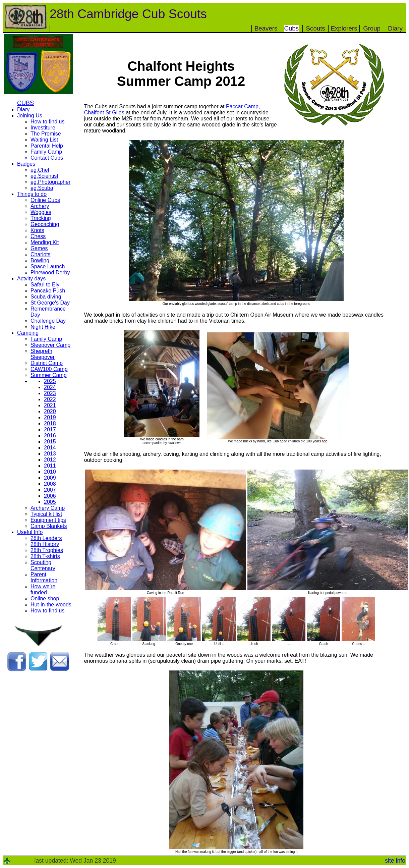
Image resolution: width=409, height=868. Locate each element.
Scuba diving (46, 297)
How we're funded (43, 589)
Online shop (45, 599)
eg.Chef (40, 170)
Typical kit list (46, 514)
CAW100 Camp (49, 369)
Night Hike (43, 327)
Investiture (43, 128)
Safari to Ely (45, 285)
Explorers (344, 28)
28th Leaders (46, 538)
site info (395, 861)
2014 (50, 448)
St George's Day (50, 303)
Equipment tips (48, 520)
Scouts (316, 28)
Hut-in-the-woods (51, 605)
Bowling (40, 260)
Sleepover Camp (50, 345)
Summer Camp (49, 375)
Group (372, 28)
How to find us (47, 122)
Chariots (41, 254)
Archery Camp (48, 508)
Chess (38, 236)
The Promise (46, 134)
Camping (28, 333)
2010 (50, 472)
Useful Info (30, 532)
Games (39, 248)
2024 (50, 387)
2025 (50, 381)
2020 (50, 411)
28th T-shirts (45, 556)
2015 (50, 442)
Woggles (41, 212)
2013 (50, 454)
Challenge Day (48, 321)
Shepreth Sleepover (43, 354)
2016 (50, 436)
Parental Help (47, 146)
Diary (395, 28)
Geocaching (45, 224)
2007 (50, 490)
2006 (50, 496)
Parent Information (44, 577)
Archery (40, 206)
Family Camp (46, 152)
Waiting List (44, 140)
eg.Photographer (50, 182)
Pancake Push (48, 291)
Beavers (266, 28)
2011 (50, 466)
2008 (50, 484)
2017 (50, 429)
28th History (45, 544)
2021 (50, 405)
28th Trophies (47, 550)
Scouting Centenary (43, 565)
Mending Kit (45, 242)
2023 (50, 393)
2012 (50, 460)
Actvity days (31, 279)
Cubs (291, 28)
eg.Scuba (42, 188)
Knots (37, 230)
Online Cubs (45, 200)
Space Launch (48, 266)
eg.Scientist (44, 176)
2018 (50, 423)
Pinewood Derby (50, 273)
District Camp (47, 363)
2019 (50, 417)
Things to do (32, 194)
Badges (26, 164)
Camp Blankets (49, 526)
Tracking (41, 218)
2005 (50, 502)
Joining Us (30, 116)
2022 (50, 399)
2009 (50, 478)
